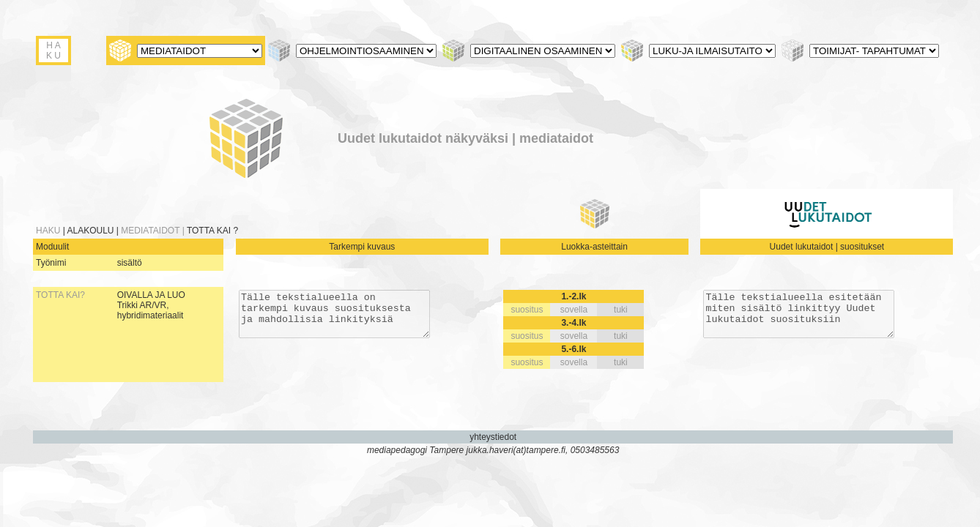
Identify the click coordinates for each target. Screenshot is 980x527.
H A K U (53, 51)
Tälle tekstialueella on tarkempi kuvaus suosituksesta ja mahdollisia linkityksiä (334, 318)
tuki (620, 310)
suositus (527, 310)
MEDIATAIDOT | (154, 231)
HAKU (49, 231)
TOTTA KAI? (60, 295)
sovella (573, 310)
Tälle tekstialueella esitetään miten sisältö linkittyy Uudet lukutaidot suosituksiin (798, 318)
